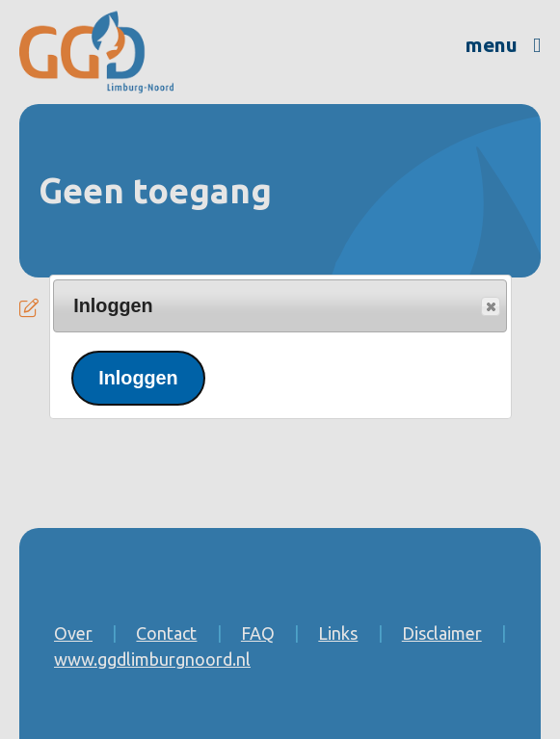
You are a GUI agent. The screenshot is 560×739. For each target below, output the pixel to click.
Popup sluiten (490, 307)
